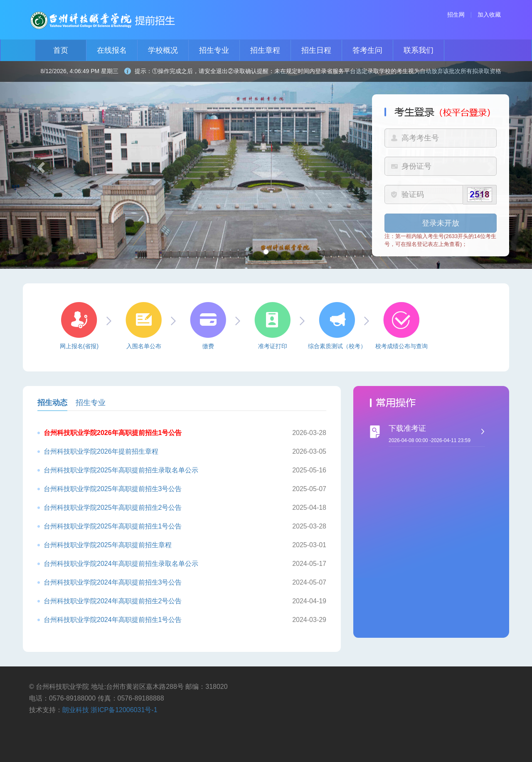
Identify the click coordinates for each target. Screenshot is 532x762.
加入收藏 (489, 15)
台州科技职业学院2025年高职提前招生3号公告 (113, 489)
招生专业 (214, 50)
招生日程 (316, 50)
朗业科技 (76, 710)
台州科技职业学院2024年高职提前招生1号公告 (113, 620)
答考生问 (367, 50)
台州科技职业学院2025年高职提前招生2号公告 (113, 508)
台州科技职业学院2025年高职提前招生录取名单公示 (121, 470)
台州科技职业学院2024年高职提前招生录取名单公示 (121, 564)
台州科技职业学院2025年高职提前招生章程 (108, 545)
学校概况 (163, 50)
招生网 (456, 15)
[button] (40, 165)
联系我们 (419, 50)
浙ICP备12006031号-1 (124, 710)
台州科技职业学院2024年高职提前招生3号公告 (113, 582)
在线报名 (112, 50)
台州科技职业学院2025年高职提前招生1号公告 (113, 526)
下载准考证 (441, 435)
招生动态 (52, 403)
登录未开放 (441, 223)
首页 (61, 50)
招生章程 (265, 50)
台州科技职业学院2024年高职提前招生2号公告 (113, 601)
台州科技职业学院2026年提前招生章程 (101, 451)
